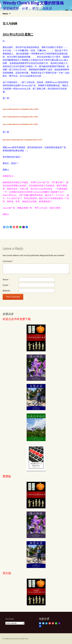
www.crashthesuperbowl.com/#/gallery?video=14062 (21, 109)
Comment (8, 261)
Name (6, 279)
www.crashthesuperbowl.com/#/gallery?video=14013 (20, 117)
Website (6, 291)
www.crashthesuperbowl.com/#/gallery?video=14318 (20, 124)
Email (6, 285)
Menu (5, 14)
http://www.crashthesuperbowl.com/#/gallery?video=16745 (22, 140)
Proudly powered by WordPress (15, 639)
